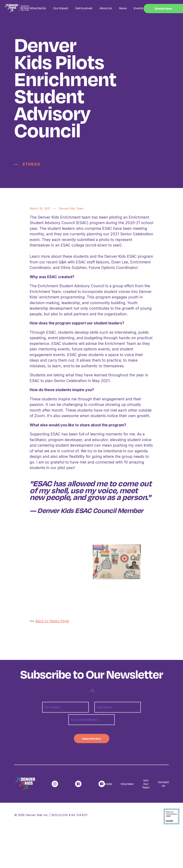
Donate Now (163, 8)
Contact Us (163, 784)
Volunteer (127, 784)
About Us (106, 8)
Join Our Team (146, 784)
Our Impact (61, 8)
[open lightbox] (117, 562)
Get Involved (84, 8)
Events (138, 8)
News (123, 8)
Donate (107, 784)
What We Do (38, 8)
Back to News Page (52, 621)
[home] (15, 8)
